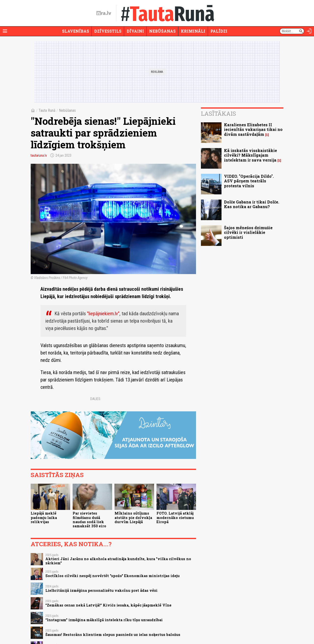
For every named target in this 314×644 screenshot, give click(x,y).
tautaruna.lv (39, 155)
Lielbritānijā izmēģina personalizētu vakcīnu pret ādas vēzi (101, 590)
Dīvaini (135, 31)
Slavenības (76, 31)
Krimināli (193, 31)
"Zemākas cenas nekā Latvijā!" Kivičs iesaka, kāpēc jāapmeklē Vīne (108, 605)
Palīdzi (219, 31)
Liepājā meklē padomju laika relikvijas (44, 518)
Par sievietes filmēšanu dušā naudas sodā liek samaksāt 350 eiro (89, 520)
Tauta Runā (47, 110)
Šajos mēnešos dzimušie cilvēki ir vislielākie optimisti (248, 232)
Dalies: (96, 399)
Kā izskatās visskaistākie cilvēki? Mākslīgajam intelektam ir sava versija (250, 155)
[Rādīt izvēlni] (5, 31)
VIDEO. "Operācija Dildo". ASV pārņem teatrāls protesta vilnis (249, 181)
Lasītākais (218, 114)
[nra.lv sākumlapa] (104, 13)
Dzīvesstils (108, 31)
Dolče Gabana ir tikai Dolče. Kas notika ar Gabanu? (252, 204)
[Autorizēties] (309, 31)
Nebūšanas (162, 31)
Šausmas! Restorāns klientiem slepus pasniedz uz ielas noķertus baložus (113, 635)
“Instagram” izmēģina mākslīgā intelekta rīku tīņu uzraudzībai (104, 620)
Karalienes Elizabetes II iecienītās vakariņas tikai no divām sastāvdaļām (253, 129)
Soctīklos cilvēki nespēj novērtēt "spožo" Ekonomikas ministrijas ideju (112, 576)
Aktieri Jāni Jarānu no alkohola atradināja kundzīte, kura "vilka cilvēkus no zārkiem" (118, 561)
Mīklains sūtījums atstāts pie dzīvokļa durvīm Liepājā (133, 518)
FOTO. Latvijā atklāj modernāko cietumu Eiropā (175, 518)
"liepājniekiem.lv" (103, 314)
